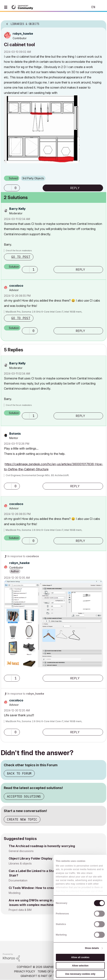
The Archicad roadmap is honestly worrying (42, 846)
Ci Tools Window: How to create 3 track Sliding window (50, 888)
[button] (42, 129)
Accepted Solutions (24, 796)
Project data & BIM (20, 910)
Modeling (15, 893)
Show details (92, 948)
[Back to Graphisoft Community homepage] (23, 7)
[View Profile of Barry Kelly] (17, 209)
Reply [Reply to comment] (80, 270)
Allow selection (80, 966)
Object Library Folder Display (31, 858)
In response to (23, 556)
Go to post (21, 257)
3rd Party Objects (33, 178)
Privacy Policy (25, 971)
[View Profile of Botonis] (15, 434)
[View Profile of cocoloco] (16, 286)
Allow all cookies (80, 957)
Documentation (18, 880)
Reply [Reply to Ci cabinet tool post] (75, 188)
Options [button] (101, 23)
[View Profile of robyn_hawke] (23, 34)
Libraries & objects (20, 863)
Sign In (101, 7)
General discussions (21, 851)
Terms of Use (47, 971)
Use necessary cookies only (80, 974)
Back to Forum (19, 773)
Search (80, 7)
